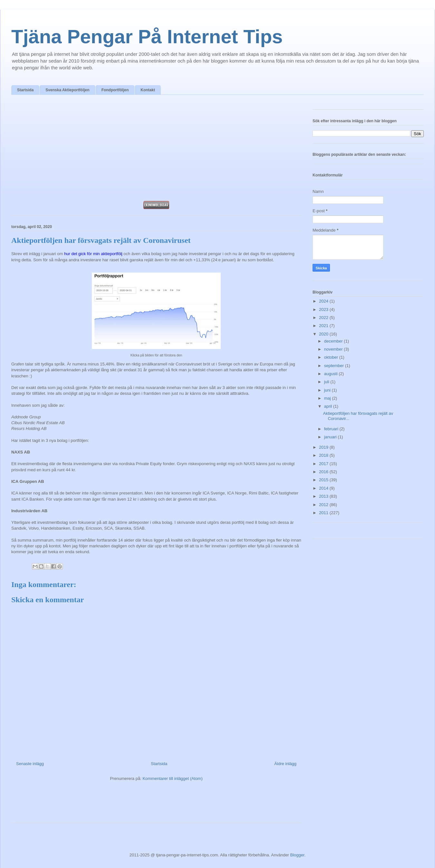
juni (328, 390)
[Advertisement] (156, 150)
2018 (324, 455)
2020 (324, 334)
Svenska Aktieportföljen (67, 90)
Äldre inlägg (285, 764)
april (329, 406)
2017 (324, 464)
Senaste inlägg (30, 764)
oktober (332, 357)
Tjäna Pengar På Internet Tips (147, 37)
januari (331, 437)
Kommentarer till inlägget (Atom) (172, 778)
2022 (324, 318)
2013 (324, 496)
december (334, 341)
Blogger (297, 855)
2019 (324, 447)
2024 (324, 301)
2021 (324, 326)
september (335, 366)
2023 (324, 309)
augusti (332, 374)
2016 (324, 472)
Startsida (25, 90)
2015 (324, 480)
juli (327, 382)
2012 (324, 505)
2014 (324, 488)
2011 (324, 513)
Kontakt (148, 90)
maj (328, 398)
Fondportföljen (115, 90)
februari (332, 429)
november (334, 349)
